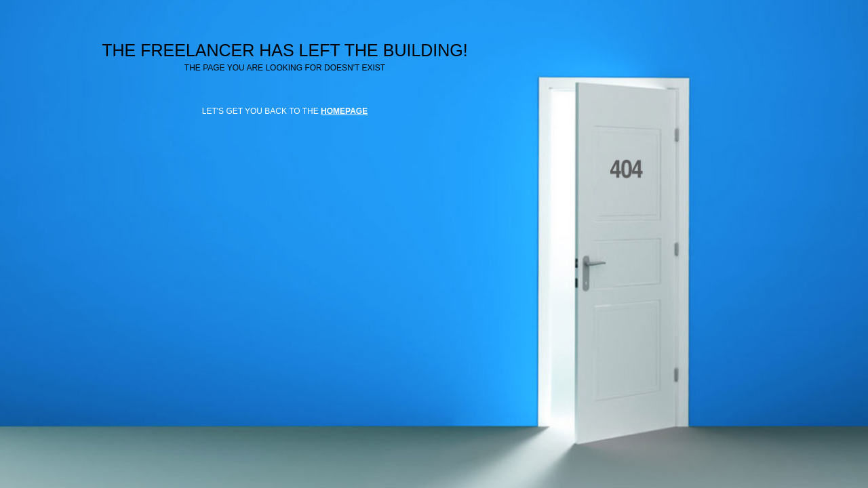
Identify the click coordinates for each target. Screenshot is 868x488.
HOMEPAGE (344, 111)
